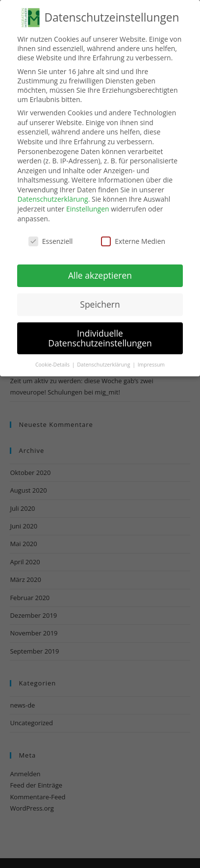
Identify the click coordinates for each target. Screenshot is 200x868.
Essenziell (51, 241)
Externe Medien (133, 241)
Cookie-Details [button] (53, 364)
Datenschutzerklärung (52, 199)
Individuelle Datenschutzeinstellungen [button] (100, 338)
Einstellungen (88, 209)
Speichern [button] (100, 304)
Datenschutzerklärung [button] (104, 364)
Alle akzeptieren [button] (100, 275)
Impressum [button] (151, 364)
